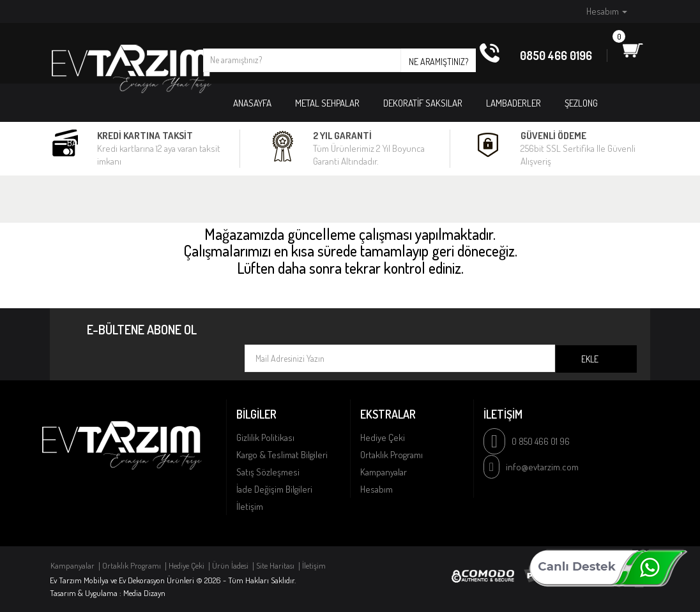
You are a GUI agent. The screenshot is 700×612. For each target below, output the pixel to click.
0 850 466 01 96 (541, 441)
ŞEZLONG (581, 103)
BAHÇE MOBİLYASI (100, 143)
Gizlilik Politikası (265, 437)
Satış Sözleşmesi (268, 472)
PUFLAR (170, 143)
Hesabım (377, 489)
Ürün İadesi (230, 565)
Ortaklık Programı (392, 455)
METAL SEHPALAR (327, 103)
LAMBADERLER (514, 103)
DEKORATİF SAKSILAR (423, 103)
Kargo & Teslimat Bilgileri (282, 455)
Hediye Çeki (383, 437)
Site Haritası (275, 565)
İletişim (250, 506)
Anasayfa (252, 103)
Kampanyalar (384, 472)
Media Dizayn (144, 593)
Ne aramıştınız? (438, 62)
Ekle (590, 359)
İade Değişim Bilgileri (274, 489)
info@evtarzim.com (542, 467)
